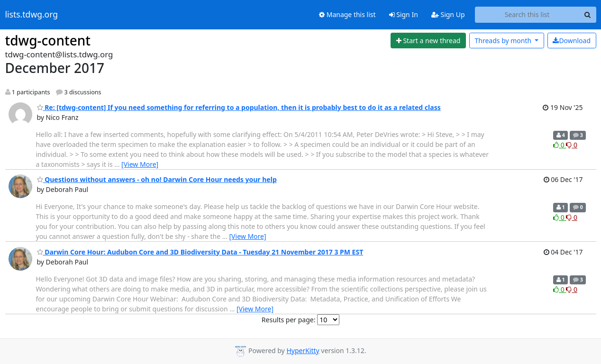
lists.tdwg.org (32, 15)
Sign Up (448, 14)
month (504, 41)
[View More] (140, 164)
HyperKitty (303, 350)
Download (572, 41)
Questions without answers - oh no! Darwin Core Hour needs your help (157, 179)
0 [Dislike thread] (572, 145)
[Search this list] (527, 15)
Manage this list (347, 14)
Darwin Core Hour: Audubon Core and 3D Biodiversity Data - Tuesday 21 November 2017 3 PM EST (200, 252)
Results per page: (289, 320)
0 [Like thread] (560, 145)
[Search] (588, 15)
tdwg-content (48, 40)
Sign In (404, 14)
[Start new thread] (428, 41)
